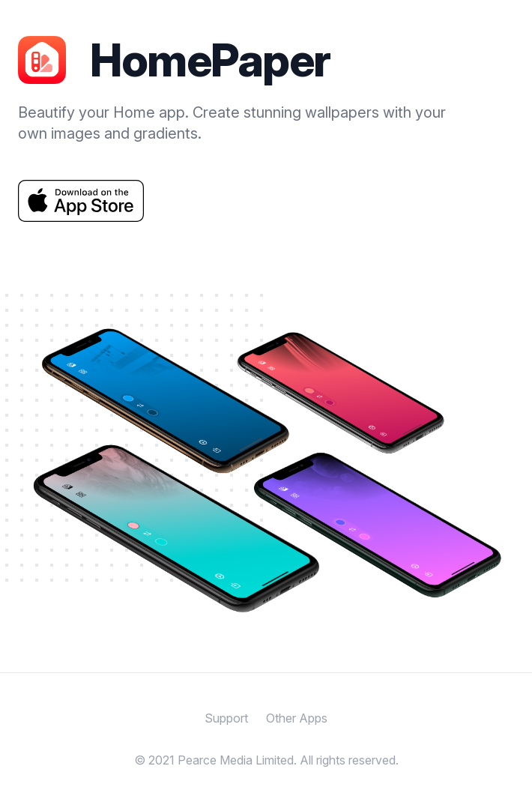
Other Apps (297, 718)
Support (226, 718)
